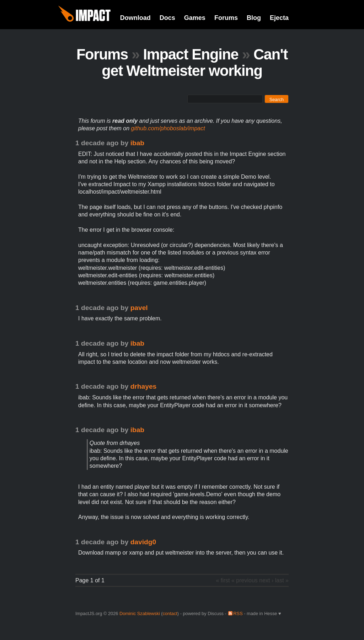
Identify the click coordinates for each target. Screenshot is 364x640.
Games (195, 18)
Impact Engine (191, 54)
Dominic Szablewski (140, 613)
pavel (139, 308)
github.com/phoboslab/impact (168, 128)
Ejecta (279, 18)
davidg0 (143, 542)
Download (135, 18)
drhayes (144, 386)
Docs (167, 18)
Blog (254, 18)
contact (170, 613)
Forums (226, 18)
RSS (238, 613)
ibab (137, 143)
